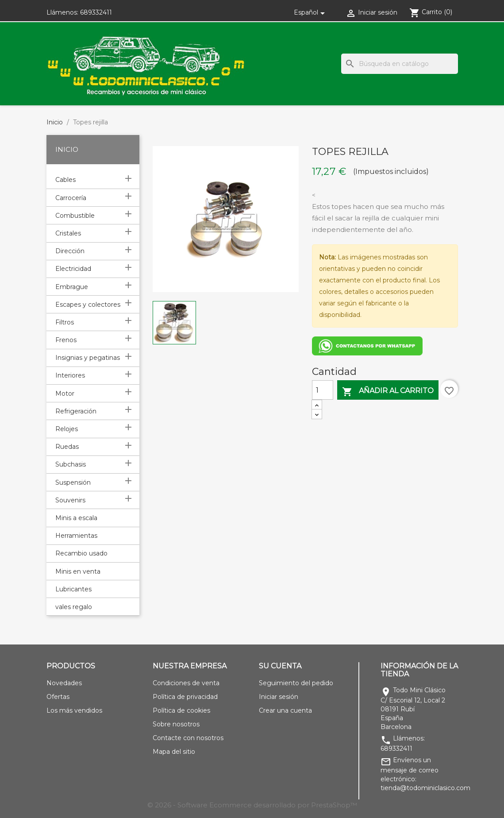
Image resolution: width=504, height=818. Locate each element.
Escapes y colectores (88, 305)
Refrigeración (76, 411)
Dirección (70, 251)
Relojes (67, 429)
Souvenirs (70, 500)
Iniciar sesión (279, 697)
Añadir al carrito (388, 392)
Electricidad (73, 269)
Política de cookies (181, 710)
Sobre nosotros (176, 724)
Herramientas (76, 536)
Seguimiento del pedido (296, 683)
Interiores (70, 375)
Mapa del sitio (174, 752)
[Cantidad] (323, 390)
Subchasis (71, 464)
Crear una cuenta (285, 710)
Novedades (64, 683)
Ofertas (58, 697)
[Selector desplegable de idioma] (311, 12)
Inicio (67, 149)
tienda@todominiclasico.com (425, 788)
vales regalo (74, 607)
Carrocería (71, 198)
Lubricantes (73, 589)
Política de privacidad (185, 697)
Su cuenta (280, 666)
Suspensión (73, 482)
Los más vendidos (74, 710)
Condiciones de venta (186, 683)
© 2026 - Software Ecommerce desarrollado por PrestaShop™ (252, 805)
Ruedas (67, 447)
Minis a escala (76, 518)
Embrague (72, 287)
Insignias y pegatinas (88, 358)
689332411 (96, 12)
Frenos (66, 340)
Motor (65, 394)
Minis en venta (78, 571)
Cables (65, 180)
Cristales (68, 233)
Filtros (65, 322)
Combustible (75, 216)
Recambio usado (81, 553)
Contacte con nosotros (188, 738)
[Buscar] (400, 64)
